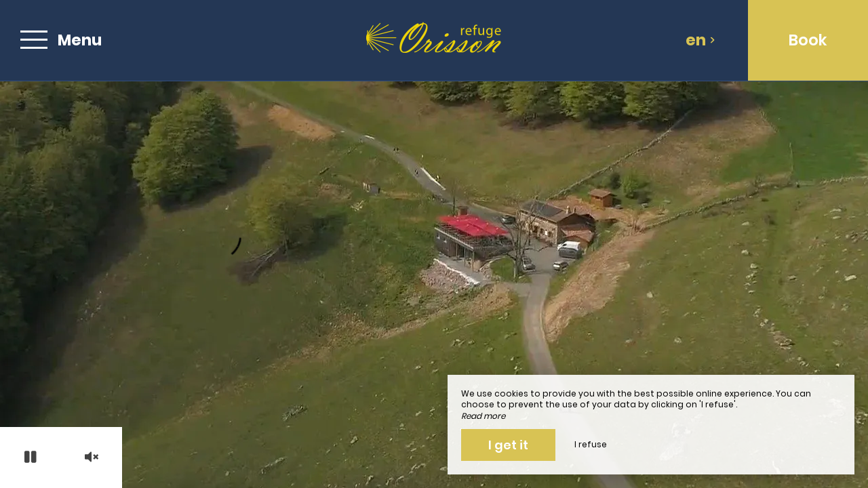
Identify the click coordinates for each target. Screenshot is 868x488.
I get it (508, 445)
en (701, 40)
